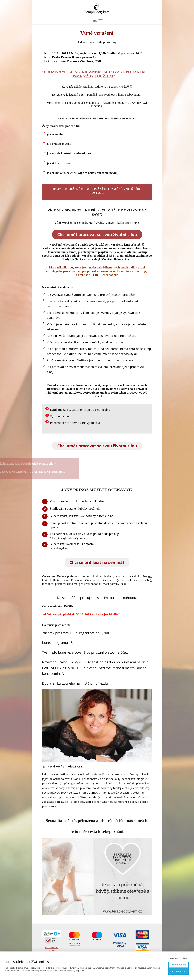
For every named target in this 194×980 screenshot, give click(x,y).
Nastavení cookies (179, 958)
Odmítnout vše (179, 965)
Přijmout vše (179, 971)
